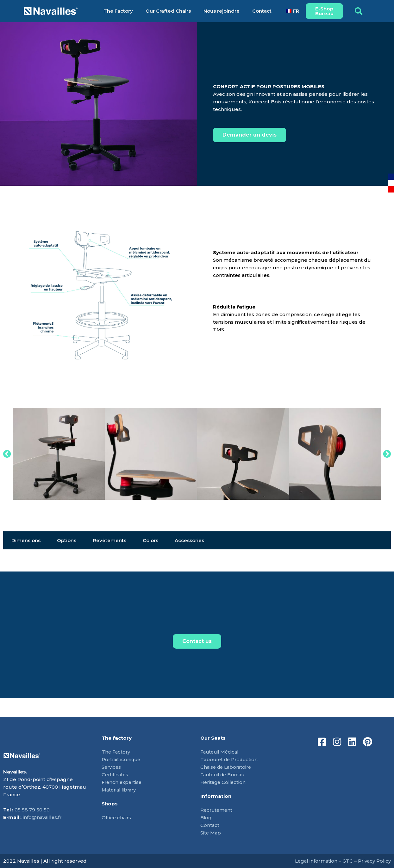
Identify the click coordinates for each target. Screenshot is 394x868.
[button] (359, 11)
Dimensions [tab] (26, 540)
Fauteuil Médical (221, 752)
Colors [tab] (150, 540)
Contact (262, 11)
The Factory (118, 11)
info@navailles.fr (43, 817)
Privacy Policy (374, 861)
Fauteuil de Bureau (225, 775)
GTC (347, 861)
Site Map (211, 833)
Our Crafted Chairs (168, 11)
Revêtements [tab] (109, 540)
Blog (206, 818)
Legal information (315, 861)
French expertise (123, 782)
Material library (120, 790)
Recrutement (217, 810)
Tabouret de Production (231, 759)
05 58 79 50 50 (32, 810)
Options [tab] (67, 540)
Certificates (116, 775)
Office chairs (117, 818)
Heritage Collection (224, 782)
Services (112, 767)
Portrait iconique (122, 759)
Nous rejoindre (222, 11)
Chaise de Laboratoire (227, 767)
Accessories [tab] (189, 540)
